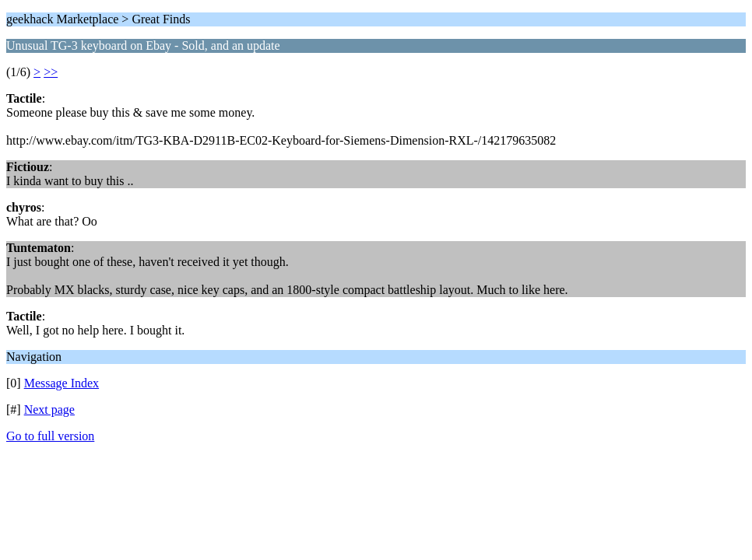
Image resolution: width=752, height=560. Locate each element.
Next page (49, 409)
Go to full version (50, 436)
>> (51, 72)
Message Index (61, 383)
